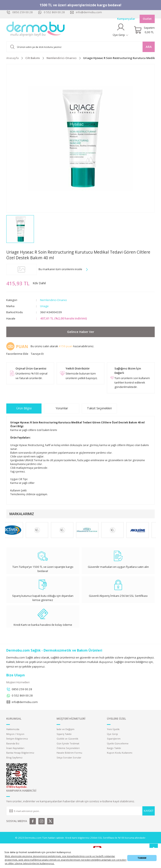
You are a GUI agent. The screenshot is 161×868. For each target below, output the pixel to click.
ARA (149, 47)
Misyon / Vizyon (15, 734)
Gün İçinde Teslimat (68, 743)
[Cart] (144, 30)
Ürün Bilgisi (24, 408)
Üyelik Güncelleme (118, 743)
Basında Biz (13, 743)
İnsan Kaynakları (15, 748)
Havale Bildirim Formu (69, 753)
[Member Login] (121, 30)
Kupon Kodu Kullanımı (120, 753)
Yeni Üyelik (113, 729)
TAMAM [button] (142, 858)
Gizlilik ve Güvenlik (67, 739)
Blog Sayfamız (14, 757)
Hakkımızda (13, 729)
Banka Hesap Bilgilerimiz (20, 753)
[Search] (80, 47)
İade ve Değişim (66, 729)
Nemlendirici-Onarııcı (53, 300)
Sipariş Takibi (64, 734)
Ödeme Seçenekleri (68, 748)
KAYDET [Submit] (149, 811)
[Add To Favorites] (17, 354)
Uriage (44, 306)
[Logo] (36, 30)
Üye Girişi (112, 734)
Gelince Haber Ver (81, 332)
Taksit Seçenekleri (99, 408)
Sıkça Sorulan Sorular (69, 757)
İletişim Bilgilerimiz (17, 739)
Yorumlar (62, 408)
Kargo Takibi (114, 748)
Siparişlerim (114, 739)
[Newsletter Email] (80, 811)
